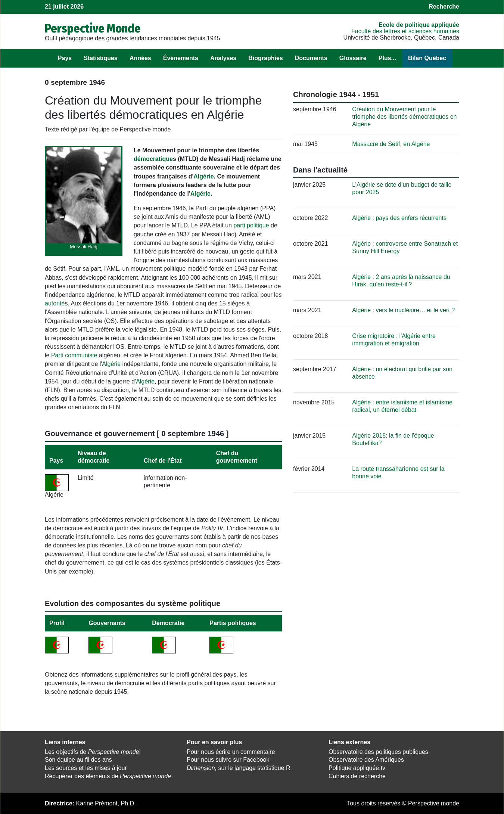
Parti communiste (74, 355)
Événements (181, 58)
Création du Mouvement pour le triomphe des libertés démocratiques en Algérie (404, 117)
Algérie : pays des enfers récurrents (399, 218)
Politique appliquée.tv (357, 768)
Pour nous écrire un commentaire (231, 752)
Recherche (444, 7)
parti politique (251, 225)
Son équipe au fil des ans (78, 760)
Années (140, 58)
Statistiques (101, 58)
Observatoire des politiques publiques (378, 752)
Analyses (223, 58)
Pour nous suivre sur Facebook (228, 760)
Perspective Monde (93, 28)
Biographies (265, 58)
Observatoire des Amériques (366, 760)
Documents (311, 58)
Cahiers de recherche (357, 776)
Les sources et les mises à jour (86, 768)
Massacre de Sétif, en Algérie (391, 144)
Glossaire (353, 58)
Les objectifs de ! (93, 752)
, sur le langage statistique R (238, 768)
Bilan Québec (427, 58)
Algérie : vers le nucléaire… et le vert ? (403, 310)
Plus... (387, 58)
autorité (55, 303)
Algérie (203, 176)
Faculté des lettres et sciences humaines (405, 31)
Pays (65, 58)
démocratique (153, 159)
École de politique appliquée (419, 25)
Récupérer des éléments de (108, 776)
